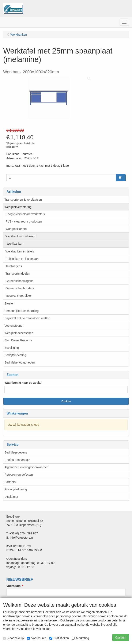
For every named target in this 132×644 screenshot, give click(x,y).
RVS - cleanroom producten (24, 221)
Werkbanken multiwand (21, 236)
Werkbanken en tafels (20, 251)
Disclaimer (11, 497)
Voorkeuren (37, 638)
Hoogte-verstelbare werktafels (25, 214)
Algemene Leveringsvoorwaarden (27, 467)
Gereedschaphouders (20, 288)
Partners (10, 482)
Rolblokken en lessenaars (22, 259)
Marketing (80, 638)
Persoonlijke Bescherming (22, 311)
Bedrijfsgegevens (16, 452)
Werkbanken (15, 244)
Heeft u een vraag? (17, 460)
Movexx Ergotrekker (19, 296)
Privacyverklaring (16, 489)
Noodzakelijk (14, 638)
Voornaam (13, 586)
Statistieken (59, 638)
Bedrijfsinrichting (15, 355)
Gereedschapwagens (19, 281)
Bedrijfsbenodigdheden (20, 362)
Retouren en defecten (19, 475)
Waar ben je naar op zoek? (23, 383)
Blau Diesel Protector (18, 340)
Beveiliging (12, 348)
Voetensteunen (14, 326)
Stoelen (9, 303)
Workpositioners (16, 229)
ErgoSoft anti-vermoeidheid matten (27, 318)
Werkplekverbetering (18, 207)
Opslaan (121, 637)
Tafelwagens (14, 266)
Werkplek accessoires (19, 333)
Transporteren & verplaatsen (23, 200)
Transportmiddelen (18, 274)
